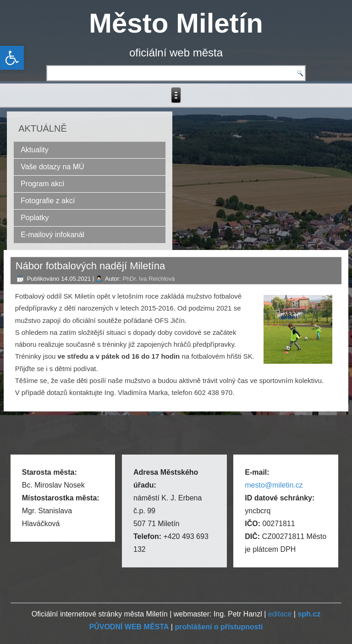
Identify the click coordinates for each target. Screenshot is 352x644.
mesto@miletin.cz (274, 485)
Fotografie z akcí (48, 201)
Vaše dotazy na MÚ (52, 167)
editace (280, 614)
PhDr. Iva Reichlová (148, 279)
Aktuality (34, 150)
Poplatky (35, 218)
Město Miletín (176, 23)
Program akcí (42, 184)
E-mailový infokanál (52, 235)
